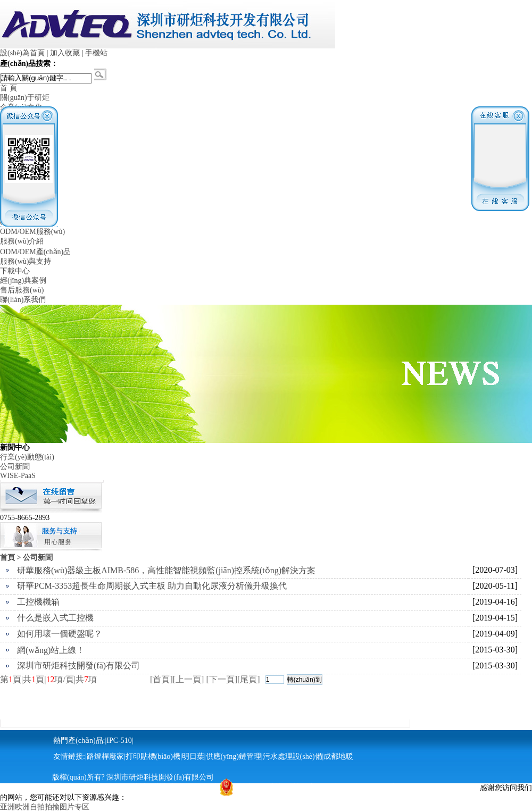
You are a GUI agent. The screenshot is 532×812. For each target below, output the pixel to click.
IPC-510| (120, 740)
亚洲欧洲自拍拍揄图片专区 (45, 807)
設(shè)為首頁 (22, 53)
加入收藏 (65, 53)
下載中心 (15, 271)
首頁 (7, 558)
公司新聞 (15, 467)
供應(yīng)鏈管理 (234, 756)
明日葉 (193, 756)
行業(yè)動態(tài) (27, 457)
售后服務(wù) (22, 290)
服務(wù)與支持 (26, 261)
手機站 (96, 53)
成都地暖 (338, 756)
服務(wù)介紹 (22, 241)
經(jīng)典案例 (23, 281)
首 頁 (9, 88)
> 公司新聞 (35, 558)
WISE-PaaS (18, 476)
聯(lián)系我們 (23, 300)
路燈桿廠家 (105, 756)
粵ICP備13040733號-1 (367, 787)
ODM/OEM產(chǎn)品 (35, 252)
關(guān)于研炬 (25, 98)
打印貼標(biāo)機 (153, 756)
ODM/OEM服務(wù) (32, 232)
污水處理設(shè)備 (293, 756)
